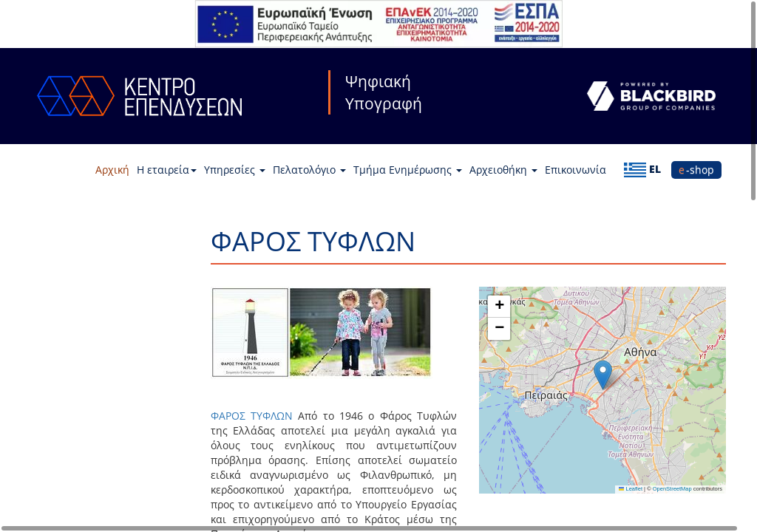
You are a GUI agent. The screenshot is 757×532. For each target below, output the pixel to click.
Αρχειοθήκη (503, 170)
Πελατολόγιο (309, 170)
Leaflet (631, 489)
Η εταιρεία (167, 170)
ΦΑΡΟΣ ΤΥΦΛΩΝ (252, 416)
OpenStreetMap (672, 489)
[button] (603, 375)
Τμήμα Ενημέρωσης (408, 170)
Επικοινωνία (576, 170)
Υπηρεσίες (235, 170)
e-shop (696, 170)
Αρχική (112, 170)
